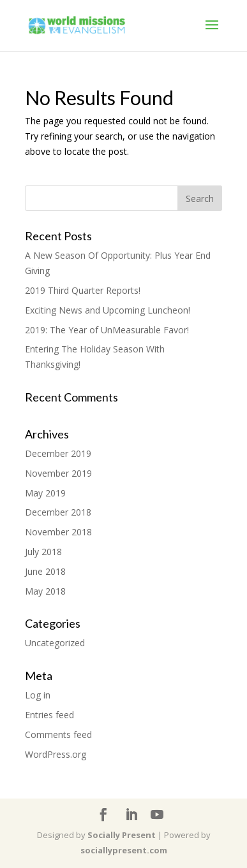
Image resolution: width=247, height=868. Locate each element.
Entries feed (49, 715)
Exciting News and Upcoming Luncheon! (108, 310)
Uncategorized (55, 643)
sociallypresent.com (124, 850)
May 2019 (45, 493)
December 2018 (58, 512)
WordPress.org (56, 754)
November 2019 (58, 473)
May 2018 (45, 591)
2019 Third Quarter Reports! (83, 290)
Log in (38, 695)
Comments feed (58, 734)
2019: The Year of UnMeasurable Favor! (107, 330)
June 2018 (45, 571)
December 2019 (58, 453)
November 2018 (58, 532)
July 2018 (43, 552)
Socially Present (122, 835)
